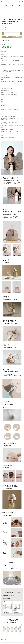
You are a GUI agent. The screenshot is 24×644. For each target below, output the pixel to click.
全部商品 (5, 6)
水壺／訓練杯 (18, 6)
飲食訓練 (11, 6)
